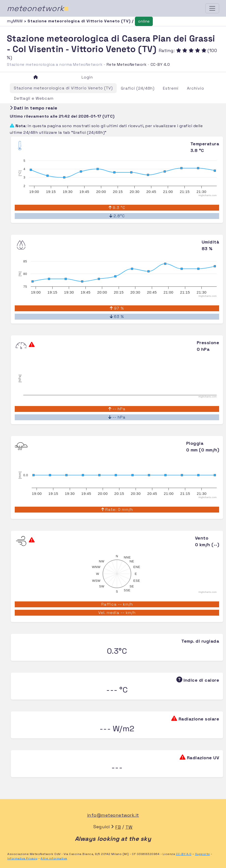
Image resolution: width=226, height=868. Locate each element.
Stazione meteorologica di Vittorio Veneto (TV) (63, 88)
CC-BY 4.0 (160, 64)
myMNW (15, 21)
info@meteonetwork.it (113, 815)
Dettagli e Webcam (34, 98)
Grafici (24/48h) (138, 88)
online (144, 21)
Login (87, 77)
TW (129, 827)
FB (118, 827)
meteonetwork (38, 8)
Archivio (196, 88)
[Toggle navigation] (212, 8)
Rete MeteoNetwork (127, 64)
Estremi (171, 88)
